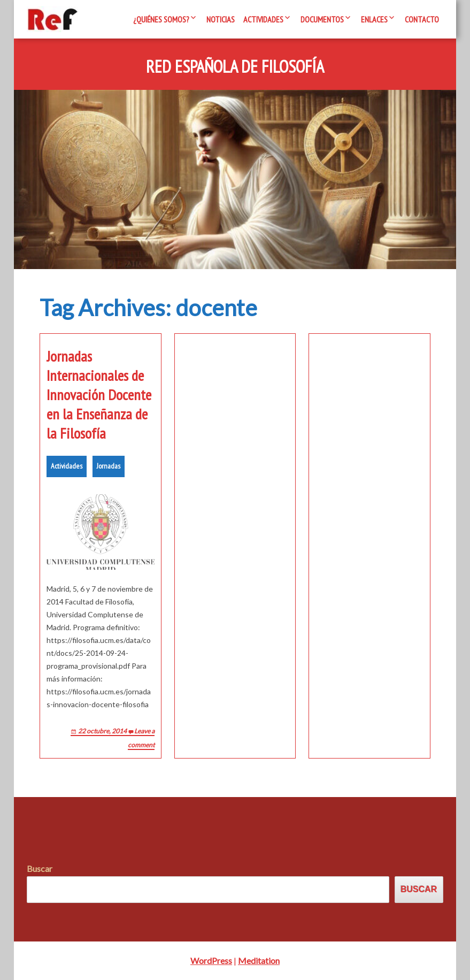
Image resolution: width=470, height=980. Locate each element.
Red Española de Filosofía (235, 67)
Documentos (322, 19)
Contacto (422, 19)
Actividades (263, 19)
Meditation (259, 960)
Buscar (40, 868)
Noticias (221, 19)
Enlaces (374, 19)
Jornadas (109, 466)
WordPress (211, 960)
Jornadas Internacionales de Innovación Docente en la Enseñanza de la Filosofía (99, 395)
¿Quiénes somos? (161, 19)
